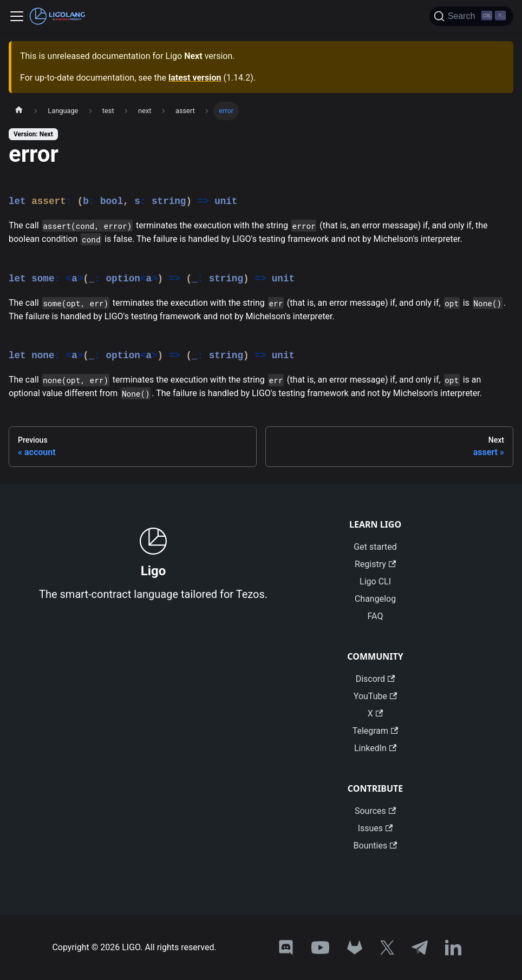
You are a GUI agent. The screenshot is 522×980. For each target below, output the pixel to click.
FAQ (376, 616)
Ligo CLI (375, 581)
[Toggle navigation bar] (17, 16)
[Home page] (19, 111)
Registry (375, 564)
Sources (375, 811)
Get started (375, 547)
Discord (376, 679)
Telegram (376, 731)
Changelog (375, 599)
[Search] (471, 16)
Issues (376, 828)
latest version (195, 78)
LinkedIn (375, 748)
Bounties (376, 846)
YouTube (375, 696)
